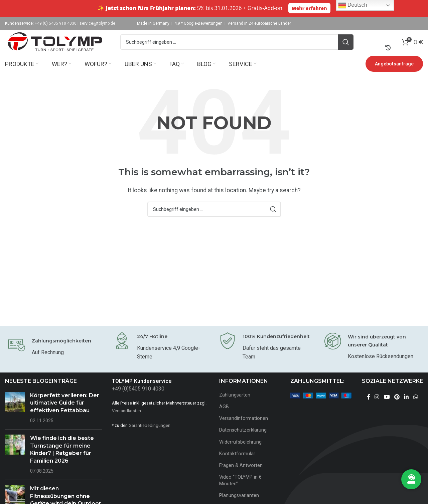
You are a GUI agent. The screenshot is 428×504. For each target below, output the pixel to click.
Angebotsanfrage (394, 75)
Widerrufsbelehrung (240, 453)
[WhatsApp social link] (415, 408)
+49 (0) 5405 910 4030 (56, 23)
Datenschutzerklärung (243, 441)
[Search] (237, 48)
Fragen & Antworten (241, 477)
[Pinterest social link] (397, 408)
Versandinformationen (244, 430)
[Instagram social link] (377, 408)
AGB (224, 418)
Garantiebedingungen (150, 437)
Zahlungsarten (235, 406)
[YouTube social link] (387, 408)
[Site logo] (55, 47)
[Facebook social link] (368, 408)
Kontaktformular (237, 465)
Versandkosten (126, 422)
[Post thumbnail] (15, 420)
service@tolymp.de (97, 23)
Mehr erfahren (309, 8)
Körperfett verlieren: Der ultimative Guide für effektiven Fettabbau (65, 414)
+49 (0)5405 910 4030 (138, 400)
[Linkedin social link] (406, 408)
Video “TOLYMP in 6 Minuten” (240, 492)
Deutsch (353, 5)
